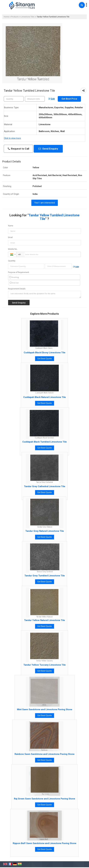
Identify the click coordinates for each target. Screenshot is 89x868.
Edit (52, 99)
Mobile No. (13, 249)
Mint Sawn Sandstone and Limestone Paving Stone (45, 709)
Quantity (12, 261)
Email (10, 237)
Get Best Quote (45, 359)
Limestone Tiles (28, 17)
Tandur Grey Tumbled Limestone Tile (45, 576)
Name (11, 226)
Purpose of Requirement (19, 272)
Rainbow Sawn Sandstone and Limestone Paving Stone (44, 754)
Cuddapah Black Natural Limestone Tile (44, 397)
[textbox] (35, 99)
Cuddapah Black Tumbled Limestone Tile (44, 442)
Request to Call (18, 149)
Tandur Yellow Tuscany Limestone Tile (44, 665)
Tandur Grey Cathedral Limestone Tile (45, 486)
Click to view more (12, 138)
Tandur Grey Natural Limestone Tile (45, 531)
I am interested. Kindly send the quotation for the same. (44, 294)
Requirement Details (17, 289)
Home (6, 17)
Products (15, 17)
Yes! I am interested (45, 203)
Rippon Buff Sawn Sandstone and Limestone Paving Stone (44, 843)
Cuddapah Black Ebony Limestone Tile (44, 353)
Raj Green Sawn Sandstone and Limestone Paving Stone (44, 799)
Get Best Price (69, 99)
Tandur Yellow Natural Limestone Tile (44, 620)
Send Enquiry (48, 149)
